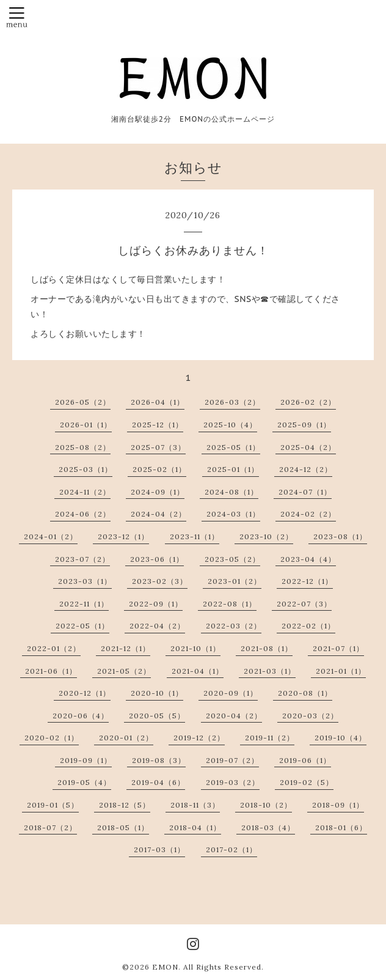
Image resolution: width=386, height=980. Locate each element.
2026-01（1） (86, 425)
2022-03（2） (234, 626)
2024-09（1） (158, 492)
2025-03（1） (86, 469)
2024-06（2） (83, 514)
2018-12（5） (125, 805)
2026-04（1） (158, 402)
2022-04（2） (157, 626)
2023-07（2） (82, 559)
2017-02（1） (231, 849)
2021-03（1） (270, 671)
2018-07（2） (50, 827)
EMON (165, 967)
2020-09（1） (231, 693)
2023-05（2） (232, 559)
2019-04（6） (158, 782)
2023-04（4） (308, 559)
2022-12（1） (307, 581)
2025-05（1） (233, 447)
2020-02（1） (52, 738)
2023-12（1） (123, 536)
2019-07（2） (232, 760)
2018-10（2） (266, 805)
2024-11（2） (85, 492)
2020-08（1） (305, 693)
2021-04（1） (198, 671)
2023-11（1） (195, 536)
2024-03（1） (233, 514)
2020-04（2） (234, 716)
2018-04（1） (195, 827)
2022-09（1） (156, 604)
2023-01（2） (235, 581)
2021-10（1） (195, 648)
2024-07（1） (305, 492)
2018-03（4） (268, 827)
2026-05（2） (83, 402)
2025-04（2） (308, 447)
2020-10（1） (157, 693)
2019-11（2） (270, 738)
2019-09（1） (86, 760)
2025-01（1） (233, 469)
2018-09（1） (338, 805)
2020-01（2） (126, 738)
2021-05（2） (124, 671)
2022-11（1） (84, 604)
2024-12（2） (306, 469)
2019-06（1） (305, 760)
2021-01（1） (341, 671)
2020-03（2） (310, 716)
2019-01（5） (53, 805)
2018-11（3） (195, 805)
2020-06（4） (81, 716)
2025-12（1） (158, 425)
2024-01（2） (51, 536)
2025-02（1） (159, 469)
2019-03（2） (233, 782)
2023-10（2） (266, 536)
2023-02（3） (160, 581)
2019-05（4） (84, 782)
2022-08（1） (230, 604)
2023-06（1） (157, 559)
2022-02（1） (308, 626)
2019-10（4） (340, 738)
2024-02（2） (308, 514)
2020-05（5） (157, 716)
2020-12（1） (85, 693)
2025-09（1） (304, 425)
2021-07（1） (338, 648)
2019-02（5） (307, 782)
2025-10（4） (230, 425)
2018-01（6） (341, 827)
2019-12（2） (199, 738)
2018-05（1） (123, 827)
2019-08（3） (159, 760)
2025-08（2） (83, 447)
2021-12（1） (126, 648)
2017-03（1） (159, 849)
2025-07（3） (158, 447)
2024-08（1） (231, 492)
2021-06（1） (51, 671)
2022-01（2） (54, 648)
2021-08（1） (267, 648)
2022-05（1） (82, 626)
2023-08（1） (340, 536)
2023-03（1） (85, 581)
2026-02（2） (308, 402)
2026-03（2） (232, 402)
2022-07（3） (304, 604)
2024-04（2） (158, 514)
